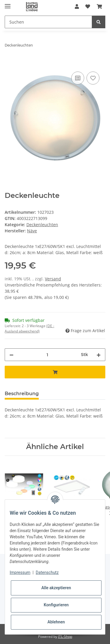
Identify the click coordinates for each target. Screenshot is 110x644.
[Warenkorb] (99, 6)
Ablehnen (56, 622)
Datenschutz (47, 572)
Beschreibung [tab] (22, 394)
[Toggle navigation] (8, 4)
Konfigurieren (56, 605)
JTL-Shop (65, 636)
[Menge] (47, 355)
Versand (53, 279)
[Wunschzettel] (88, 6)
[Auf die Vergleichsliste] (78, 78)
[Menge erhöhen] (99, 355)
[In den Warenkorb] (9, 64)
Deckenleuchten (42, 225)
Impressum (20, 572)
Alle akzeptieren (56, 588)
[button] (77, 6)
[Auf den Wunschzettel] (93, 78)
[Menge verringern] (11, 355)
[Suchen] (48, 22)
